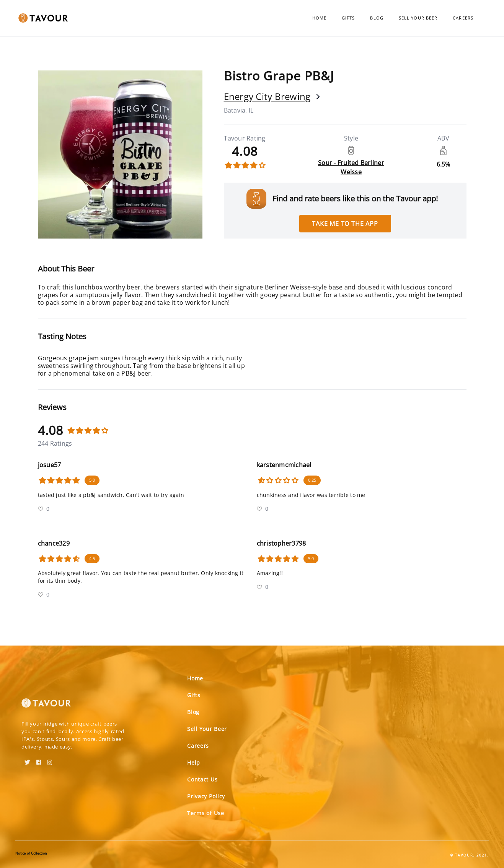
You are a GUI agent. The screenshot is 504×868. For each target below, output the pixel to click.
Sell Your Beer (418, 18)
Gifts (348, 18)
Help (194, 763)
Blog (377, 18)
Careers (463, 18)
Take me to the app (345, 224)
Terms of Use (206, 813)
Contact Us (202, 779)
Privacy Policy (206, 796)
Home (319, 18)
